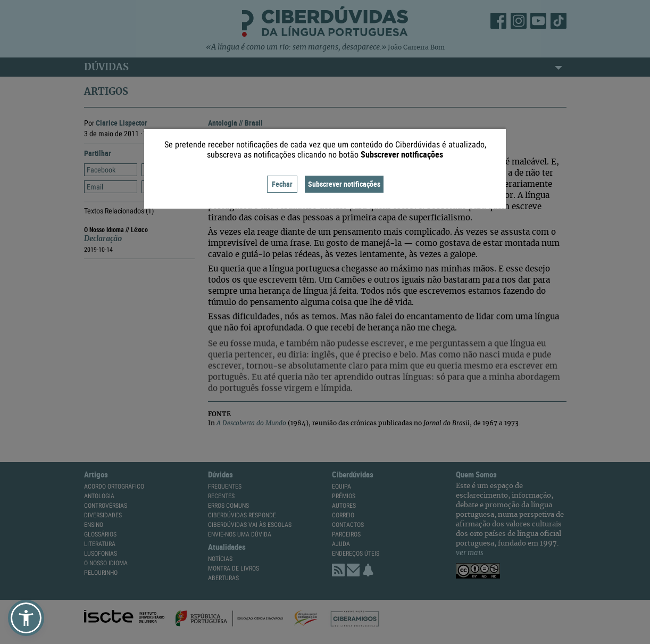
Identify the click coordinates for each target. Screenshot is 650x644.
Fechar (282, 184)
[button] (26, 618)
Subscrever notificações (344, 184)
